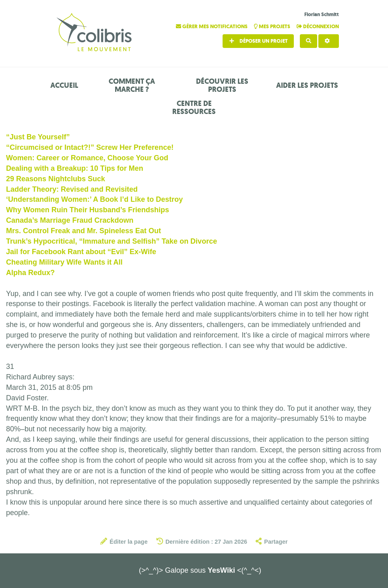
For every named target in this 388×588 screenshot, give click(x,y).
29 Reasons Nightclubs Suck (56, 179)
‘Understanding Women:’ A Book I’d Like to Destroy (94, 199)
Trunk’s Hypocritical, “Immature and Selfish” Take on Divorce (111, 241)
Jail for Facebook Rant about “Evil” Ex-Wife (81, 252)
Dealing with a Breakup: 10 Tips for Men (75, 168)
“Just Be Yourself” (38, 137)
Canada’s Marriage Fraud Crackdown (70, 220)
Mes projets (273, 26)
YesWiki (221, 570)
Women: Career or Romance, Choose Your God (87, 158)
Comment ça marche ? (132, 85)
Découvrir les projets (222, 85)
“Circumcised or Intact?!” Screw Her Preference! (90, 147)
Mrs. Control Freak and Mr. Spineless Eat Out (84, 231)
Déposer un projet (258, 41)
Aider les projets (307, 85)
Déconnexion (318, 26)
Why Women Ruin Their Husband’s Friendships (88, 210)
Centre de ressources (194, 108)
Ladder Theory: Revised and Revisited (72, 189)
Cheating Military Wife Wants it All (64, 262)
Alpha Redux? (30, 273)
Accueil (64, 85)
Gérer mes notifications (212, 26)
